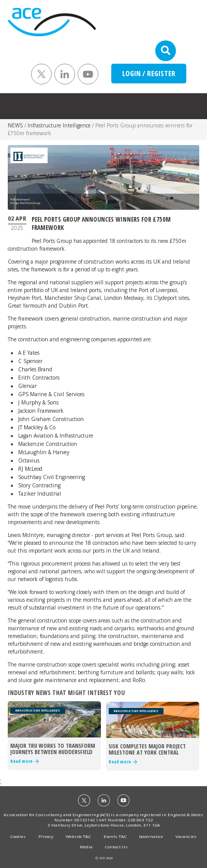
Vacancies (186, 836)
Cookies (18, 836)
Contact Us (116, 847)
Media (86, 847)
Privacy (46, 836)
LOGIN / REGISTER (149, 73)
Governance (151, 836)
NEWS (15, 125)
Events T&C (115, 836)
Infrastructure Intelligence (59, 125)
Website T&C (78, 836)
